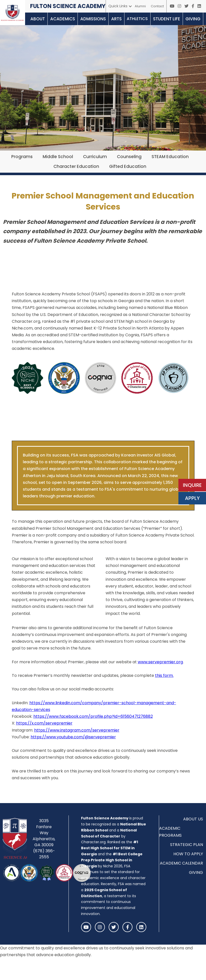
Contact (157, 6)
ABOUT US (193, 819)
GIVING (196, 872)
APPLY (192, 498)
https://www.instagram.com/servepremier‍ (77, 730)
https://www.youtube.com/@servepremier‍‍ (73, 737)
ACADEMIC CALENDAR (181, 863)
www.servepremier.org (160, 662)
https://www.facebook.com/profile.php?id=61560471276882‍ (93, 716)
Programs (22, 157)
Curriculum (95, 157)
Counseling (129, 157)
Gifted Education (128, 166)
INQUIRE (192, 485)
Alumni (140, 6)
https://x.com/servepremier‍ (44, 723)
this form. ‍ (164, 675)
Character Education (76, 166)
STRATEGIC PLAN (187, 845)
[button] (120, 6)
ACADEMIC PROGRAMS (170, 832)
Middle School (58, 157)
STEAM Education (170, 157)
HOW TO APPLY (188, 854)
